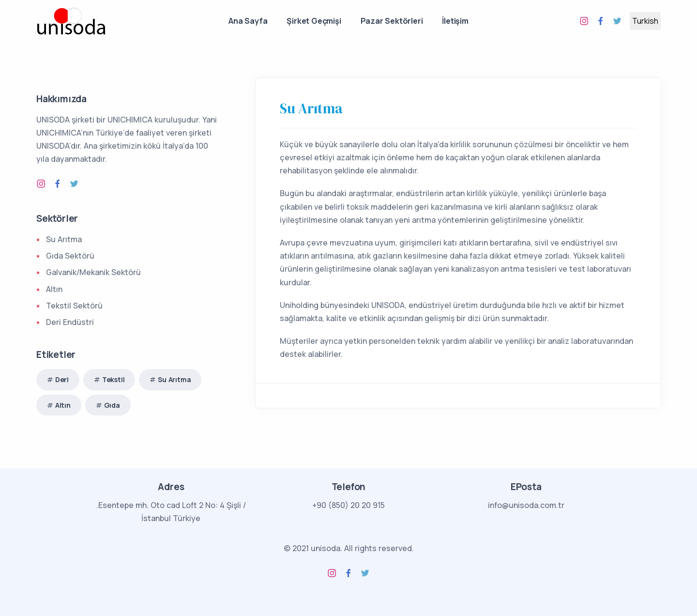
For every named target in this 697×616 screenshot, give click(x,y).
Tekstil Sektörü (74, 306)
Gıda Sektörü (70, 256)
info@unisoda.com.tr (526, 505)
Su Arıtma (311, 108)
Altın (54, 289)
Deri (62, 379)
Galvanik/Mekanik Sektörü (93, 272)
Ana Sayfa (248, 21)
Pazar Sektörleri (392, 21)
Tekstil (114, 379)
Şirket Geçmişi (314, 21)
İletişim (455, 21)
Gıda (112, 405)
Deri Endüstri (70, 322)
